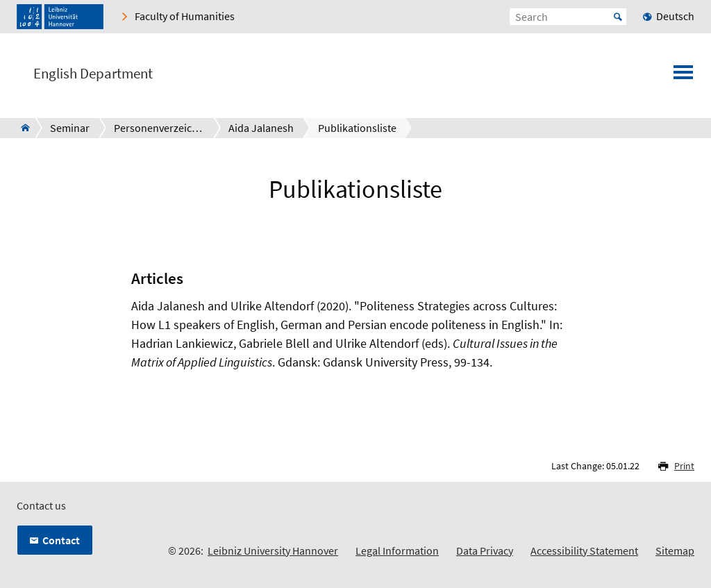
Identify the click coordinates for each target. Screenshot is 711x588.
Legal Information (397, 551)
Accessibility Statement (584, 551)
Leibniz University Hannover (273, 551)
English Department (93, 74)
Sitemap (675, 551)
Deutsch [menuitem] (675, 16)
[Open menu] (683, 76)
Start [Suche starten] (618, 17)
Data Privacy (485, 551)
